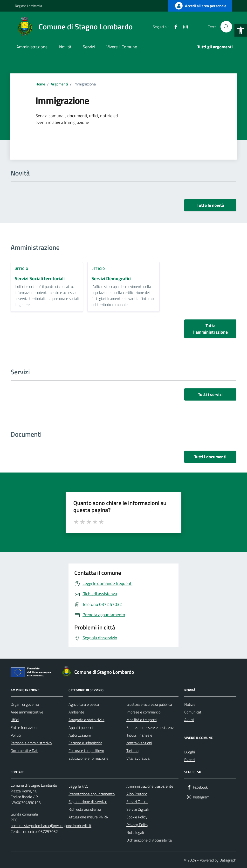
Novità (65, 47)
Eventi (189, 760)
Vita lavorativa (138, 758)
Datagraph (228, 860)
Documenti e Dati (24, 751)
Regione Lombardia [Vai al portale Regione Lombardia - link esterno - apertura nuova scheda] (28, 6)
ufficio (21, 269)
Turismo (132, 751)
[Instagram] (184, 27)
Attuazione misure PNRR (88, 817)
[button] (241, 30)
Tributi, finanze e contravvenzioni (139, 739)
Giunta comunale (24, 814)
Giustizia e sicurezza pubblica (149, 704)
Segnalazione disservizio (88, 802)
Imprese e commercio (143, 712)
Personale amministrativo (31, 743)
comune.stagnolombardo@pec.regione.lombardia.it (51, 826)
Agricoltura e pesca (84, 704)
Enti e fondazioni (24, 727)
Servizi (89, 47)
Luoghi (190, 752)
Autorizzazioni (80, 735)
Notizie (190, 704)
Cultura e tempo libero (86, 751)
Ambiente (76, 712)
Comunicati (193, 712)
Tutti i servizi (210, 394)
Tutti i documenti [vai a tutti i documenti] (210, 457)
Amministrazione (32, 47)
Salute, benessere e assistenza (151, 727)
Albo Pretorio (137, 794)
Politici (16, 735)
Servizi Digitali (137, 809)
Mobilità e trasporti (141, 720)
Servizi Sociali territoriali (40, 279)
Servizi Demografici (111, 279)
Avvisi (189, 720)
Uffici (15, 720)
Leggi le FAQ (79, 786)
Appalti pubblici (81, 727)
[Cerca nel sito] (226, 27)
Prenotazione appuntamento (92, 794)
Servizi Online (137, 802)
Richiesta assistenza (85, 809)
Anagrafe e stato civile (86, 720)
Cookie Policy (137, 817)
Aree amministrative (27, 712)
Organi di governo (25, 704)
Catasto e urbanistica (85, 743)
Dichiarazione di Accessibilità (149, 840)
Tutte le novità (210, 205)
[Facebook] (174, 27)
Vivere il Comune (122, 47)
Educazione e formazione (88, 758)
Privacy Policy (137, 825)
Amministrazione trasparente (150, 786)
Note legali (135, 832)
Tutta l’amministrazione (210, 329)
